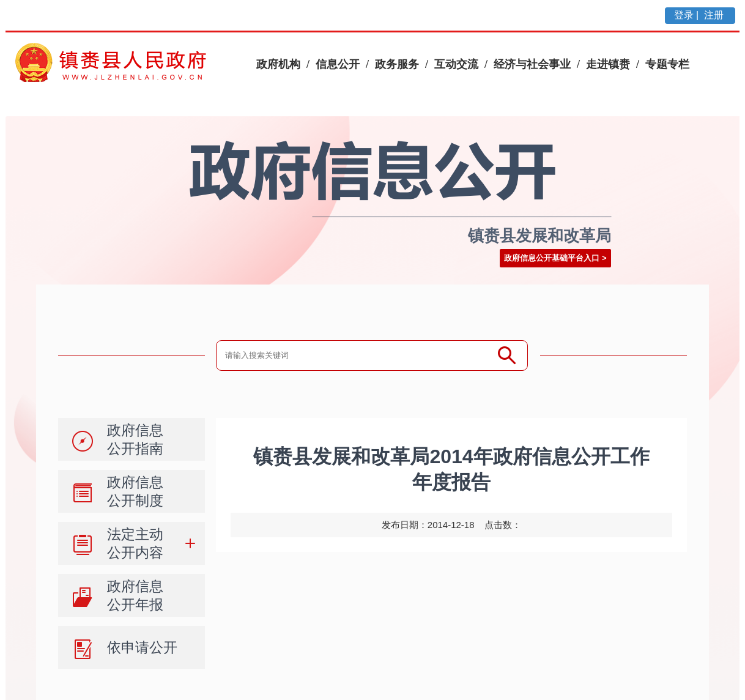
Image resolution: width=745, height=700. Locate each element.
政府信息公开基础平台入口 (552, 258)
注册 (715, 15)
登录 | (688, 15)
